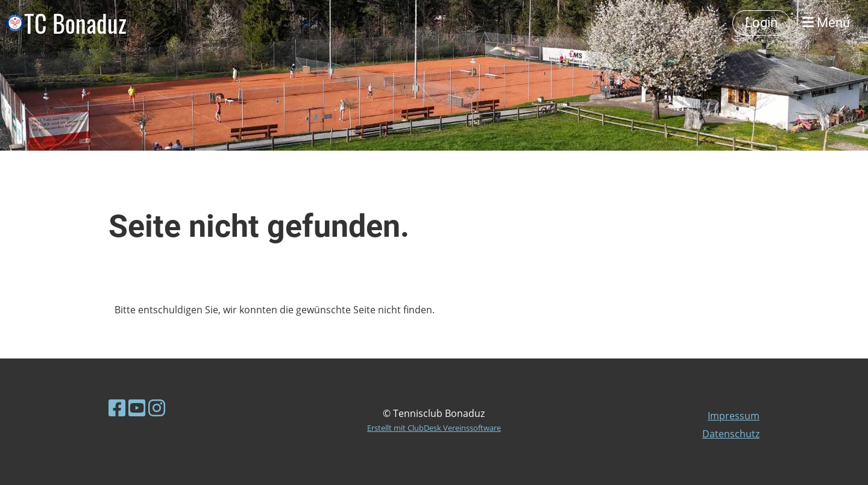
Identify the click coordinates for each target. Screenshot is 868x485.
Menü (826, 23)
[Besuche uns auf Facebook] (117, 408)
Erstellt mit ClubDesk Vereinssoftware (434, 428)
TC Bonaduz (75, 23)
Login (761, 23)
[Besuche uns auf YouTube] (137, 408)
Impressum (734, 416)
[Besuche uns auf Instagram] (157, 408)
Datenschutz (731, 434)
